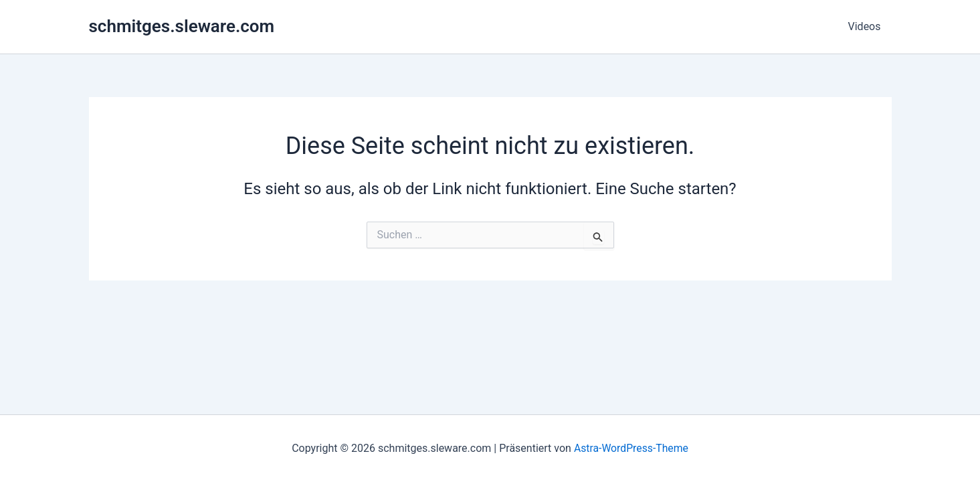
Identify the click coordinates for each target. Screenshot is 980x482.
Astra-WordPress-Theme (631, 448)
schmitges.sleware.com (182, 26)
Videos (865, 26)
